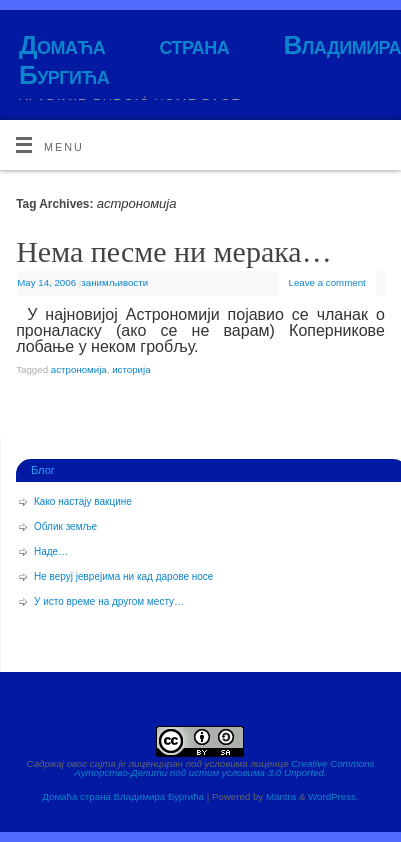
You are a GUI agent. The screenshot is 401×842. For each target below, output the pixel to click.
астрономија (79, 369)
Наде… (51, 551)
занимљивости (114, 282)
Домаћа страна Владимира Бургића (210, 60)
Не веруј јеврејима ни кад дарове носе (123, 576)
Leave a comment (327, 282)
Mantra (281, 796)
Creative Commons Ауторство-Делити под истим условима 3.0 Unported (224, 768)
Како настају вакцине (83, 501)
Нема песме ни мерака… (173, 251)
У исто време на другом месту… (109, 601)
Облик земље (65, 526)
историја (131, 369)
